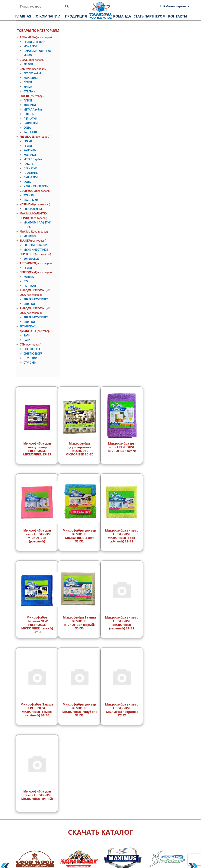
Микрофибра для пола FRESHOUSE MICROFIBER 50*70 (122, 447)
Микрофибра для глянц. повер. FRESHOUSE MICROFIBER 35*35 (37, 449)
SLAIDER (25, 241)
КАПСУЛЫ (30, 150)
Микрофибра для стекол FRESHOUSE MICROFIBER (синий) (37, 795)
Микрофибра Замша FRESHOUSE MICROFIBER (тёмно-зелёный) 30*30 (37, 710)
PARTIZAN (30, 286)
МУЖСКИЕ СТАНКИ (36, 250)
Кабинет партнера (176, 6)
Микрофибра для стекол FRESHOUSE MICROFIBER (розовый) (37, 536)
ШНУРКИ (29, 304)
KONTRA (29, 277)
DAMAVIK (26, 69)
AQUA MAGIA (28, 37)
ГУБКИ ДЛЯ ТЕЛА (34, 42)
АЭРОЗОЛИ (31, 78)
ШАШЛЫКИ (31, 200)
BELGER (24, 60)
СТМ (23, 345)
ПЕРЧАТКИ (30, 119)
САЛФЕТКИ (31, 123)
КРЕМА (28, 87)
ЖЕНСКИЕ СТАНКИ (35, 245)
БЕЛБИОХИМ (28, 272)
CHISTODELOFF (33, 349)
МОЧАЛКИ (30, 46)
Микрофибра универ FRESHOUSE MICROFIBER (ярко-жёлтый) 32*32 (122, 536)
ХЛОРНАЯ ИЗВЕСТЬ (36, 186)
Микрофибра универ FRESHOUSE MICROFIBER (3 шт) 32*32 (79, 536)
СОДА (27, 128)
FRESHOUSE (27, 137)
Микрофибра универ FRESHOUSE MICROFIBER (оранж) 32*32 (122, 710)
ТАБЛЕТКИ (30, 132)
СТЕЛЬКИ (29, 92)
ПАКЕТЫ (29, 114)
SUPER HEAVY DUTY (36, 299)
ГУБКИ (28, 82)
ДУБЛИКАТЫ (29, 326)
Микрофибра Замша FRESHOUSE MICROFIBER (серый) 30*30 (79, 623)
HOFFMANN (27, 204)
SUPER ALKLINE (33, 209)
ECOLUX (25, 96)
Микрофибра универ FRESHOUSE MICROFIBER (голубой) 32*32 (79, 710)
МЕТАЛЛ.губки (33, 110)
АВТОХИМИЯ (28, 263)
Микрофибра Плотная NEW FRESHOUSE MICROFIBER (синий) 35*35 (37, 625)
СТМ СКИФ (30, 358)
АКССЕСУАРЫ (32, 73)
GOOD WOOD (27, 191)
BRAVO (28, 141)
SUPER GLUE (27, 254)
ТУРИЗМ (29, 195)
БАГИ (27, 336)
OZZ (26, 281)
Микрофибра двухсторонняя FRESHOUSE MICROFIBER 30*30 (79, 449)
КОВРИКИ (30, 105)
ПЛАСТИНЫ (31, 173)
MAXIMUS (26, 232)
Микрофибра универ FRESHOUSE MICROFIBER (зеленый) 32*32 (122, 623)
